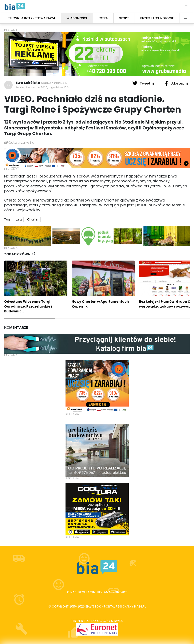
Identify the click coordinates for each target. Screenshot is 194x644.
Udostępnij (176, 83)
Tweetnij (143, 83)
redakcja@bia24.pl (54, 83)
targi (19, 219)
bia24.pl (140, 606)
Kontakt (120, 592)
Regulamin (87, 592)
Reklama (104, 592)
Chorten (33, 219)
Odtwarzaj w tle (19, 143)
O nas (72, 592)
